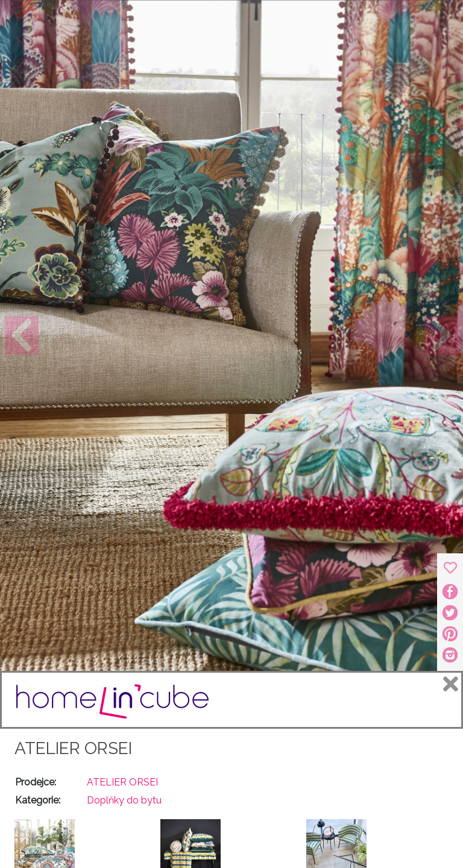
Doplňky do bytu (124, 800)
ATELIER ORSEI (73, 748)
